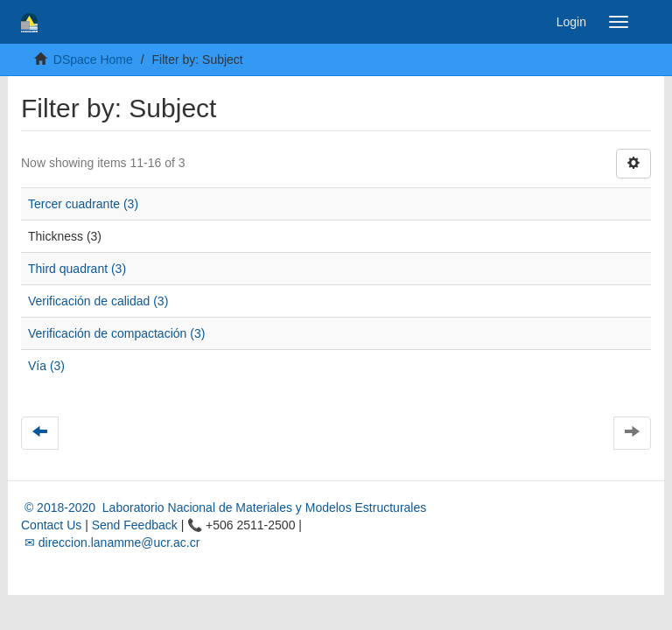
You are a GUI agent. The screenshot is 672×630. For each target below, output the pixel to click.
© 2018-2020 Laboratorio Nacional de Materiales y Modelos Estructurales (224, 507)
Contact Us (51, 525)
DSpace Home (93, 59)
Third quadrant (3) (77, 269)
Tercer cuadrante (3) (83, 204)
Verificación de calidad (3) (98, 301)
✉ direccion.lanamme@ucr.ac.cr (110, 542)
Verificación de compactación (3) (116, 333)
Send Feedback (135, 525)
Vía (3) (46, 366)
